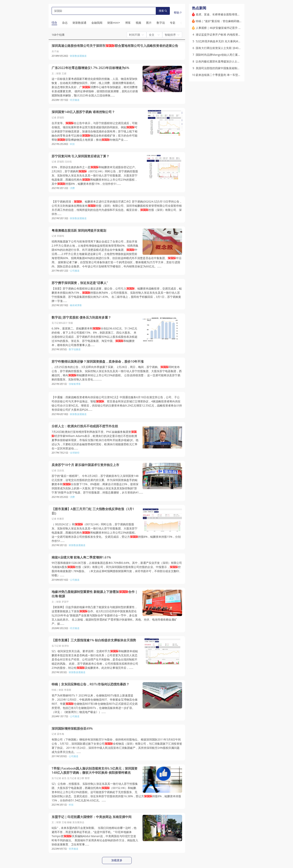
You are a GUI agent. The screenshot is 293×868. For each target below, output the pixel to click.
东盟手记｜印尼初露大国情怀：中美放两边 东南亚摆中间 (92, 817)
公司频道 (75, 271)
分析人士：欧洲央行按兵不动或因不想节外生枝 (85, 426)
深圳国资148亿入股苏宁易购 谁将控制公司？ (83, 112)
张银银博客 (75, 384)
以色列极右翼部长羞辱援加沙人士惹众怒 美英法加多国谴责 (232, 61)
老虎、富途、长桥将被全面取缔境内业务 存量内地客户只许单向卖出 (238, 14)
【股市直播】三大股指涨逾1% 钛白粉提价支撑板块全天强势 (94, 640)
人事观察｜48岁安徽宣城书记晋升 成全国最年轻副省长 (230, 28)
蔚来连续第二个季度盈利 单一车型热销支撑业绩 (225, 75)
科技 (72, 144)
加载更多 (117, 860)
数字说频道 (75, 349)
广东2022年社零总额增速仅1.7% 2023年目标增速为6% (90, 68)
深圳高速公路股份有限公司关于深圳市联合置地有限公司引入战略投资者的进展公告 (115, 46)
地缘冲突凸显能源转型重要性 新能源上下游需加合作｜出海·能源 (95, 594)
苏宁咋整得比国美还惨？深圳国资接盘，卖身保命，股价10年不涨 (98, 362)
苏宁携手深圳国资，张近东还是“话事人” (80, 283)
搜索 (163, 11)
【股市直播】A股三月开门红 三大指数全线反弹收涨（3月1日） (93, 511)
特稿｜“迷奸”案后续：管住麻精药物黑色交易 (223, 21)
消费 (72, 188)
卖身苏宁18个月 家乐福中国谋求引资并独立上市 (85, 465)
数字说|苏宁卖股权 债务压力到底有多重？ (81, 317)
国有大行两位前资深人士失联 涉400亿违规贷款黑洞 (228, 48)
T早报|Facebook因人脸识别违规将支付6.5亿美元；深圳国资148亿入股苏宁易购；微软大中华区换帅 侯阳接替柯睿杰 (95, 771)
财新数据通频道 (78, 56)
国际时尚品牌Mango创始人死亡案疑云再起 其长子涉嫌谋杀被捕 (235, 55)
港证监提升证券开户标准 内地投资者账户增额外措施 (228, 34)
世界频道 (74, 849)
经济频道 (75, 100)
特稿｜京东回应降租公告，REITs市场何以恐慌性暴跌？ (90, 684)
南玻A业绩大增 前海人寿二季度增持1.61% (81, 557)
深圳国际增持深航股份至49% (72, 729)
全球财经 (75, 453)
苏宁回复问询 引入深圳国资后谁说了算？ (80, 156)
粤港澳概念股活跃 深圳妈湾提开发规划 (79, 231)
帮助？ (178, 13)
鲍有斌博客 (76, 305)
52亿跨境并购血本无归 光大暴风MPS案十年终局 (225, 41)
